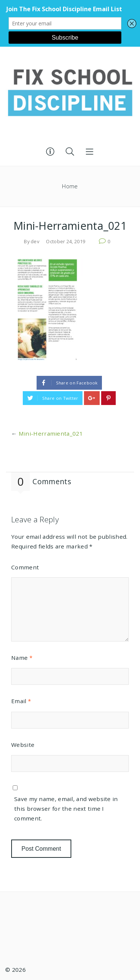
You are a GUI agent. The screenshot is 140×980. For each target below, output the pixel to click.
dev (35, 241)
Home (70, 186)
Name (22, 658)
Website (23, 745)
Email (21, 701)
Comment (25, 567)
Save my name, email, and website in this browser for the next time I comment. (66, 809)
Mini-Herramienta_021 (51, 433)
